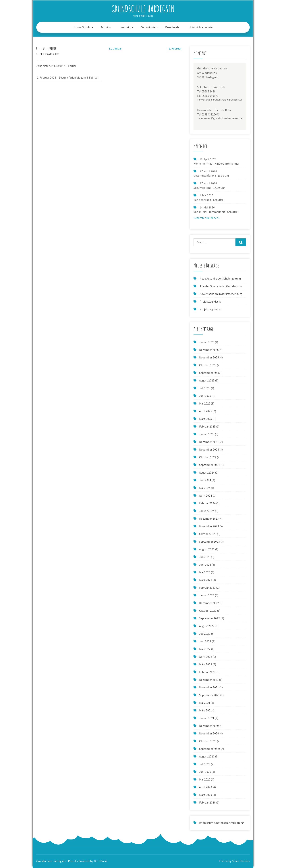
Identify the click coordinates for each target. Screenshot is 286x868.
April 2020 (206, 787)
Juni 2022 (205, 641)
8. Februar (175, 49)
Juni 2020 (205, 772)
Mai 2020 (205, 779)
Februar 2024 (207, 503)
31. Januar (115, 49)
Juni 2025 (205, 396)
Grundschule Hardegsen (143, 9)
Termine (106, 27)
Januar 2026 (207, 342)
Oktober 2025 (208, 365)
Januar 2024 (207, 511)
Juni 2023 (205, 565)
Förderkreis (148, 27)
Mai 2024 (205, 488)
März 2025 (206, 419)
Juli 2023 (205, 557)
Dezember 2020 (209, 726)
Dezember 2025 (209, 350)
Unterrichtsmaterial (201, 27)
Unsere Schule (82, 27)
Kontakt (126, 27)
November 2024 (209, 450)
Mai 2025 (205, 403)
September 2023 (209, 542)
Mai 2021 (205, 703)
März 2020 (206, 795)
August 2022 (207, 626)
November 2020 (209, 733)
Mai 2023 (205, 572)
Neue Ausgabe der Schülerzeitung (220, 279)
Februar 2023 (207, 588)
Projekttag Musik (210, 302)
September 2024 (209, 465)
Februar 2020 (207, 803)
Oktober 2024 (208, 457)
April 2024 (206, 496)
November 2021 (209, 687)
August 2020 (207, 756)
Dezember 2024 (209, 442)
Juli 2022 (205, 634)
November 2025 (209, 357)
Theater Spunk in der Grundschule (221, 286)
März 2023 (206, 580)
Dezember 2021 (209, 680)
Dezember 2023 (209, 519)
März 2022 (206, 664)
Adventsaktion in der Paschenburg (221, 294)
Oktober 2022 (208, 611)
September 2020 (209, 749)
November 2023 (209, 526)
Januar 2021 (207, 718)
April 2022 (206, 657)
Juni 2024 (205, 480)
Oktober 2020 (208, 741)
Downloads (172, 27)
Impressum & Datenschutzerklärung (222, 823)
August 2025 (207, 380)
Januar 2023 (207, 595)
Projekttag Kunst (210, 309)
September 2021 (209, 695)
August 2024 (207, 473)
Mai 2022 (205, 649)
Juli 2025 (205, 388)
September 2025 (209, 373)
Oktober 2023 (208, 534)
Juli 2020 (205, 764)
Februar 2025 (207, 427)
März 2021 (205, 710)
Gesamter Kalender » (207, 218)
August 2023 (207, 549)
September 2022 (210, 618)
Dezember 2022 (209, 603)
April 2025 (206, 411)
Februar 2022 (207, 672)
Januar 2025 (207, 434)
